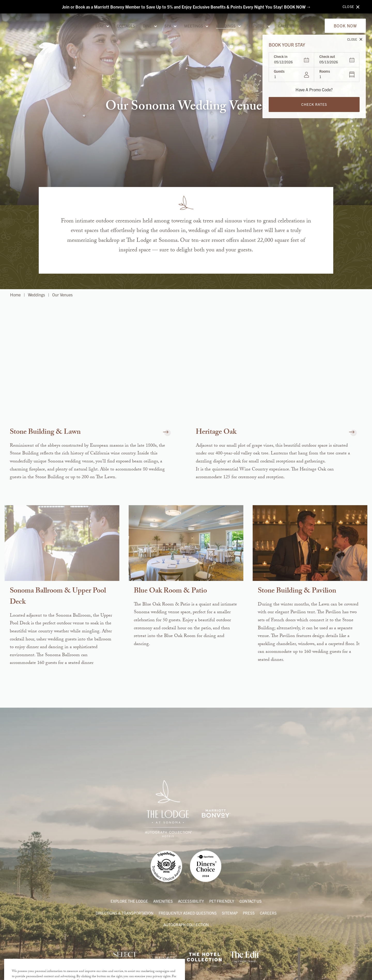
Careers (268, 913)
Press (249, 913)
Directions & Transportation (125, 913)
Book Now (345, 31)
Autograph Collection (186, 925)
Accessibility (191, 901)
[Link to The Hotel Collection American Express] (204, 957)
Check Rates (314, 109)
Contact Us (251, 901)
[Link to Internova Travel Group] (125, 957)
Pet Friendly (222, 901)
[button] (164, 433)
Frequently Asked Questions (188, 913)
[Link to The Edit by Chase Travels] (245, 957)
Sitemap (230, 913)
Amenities (163, 901)
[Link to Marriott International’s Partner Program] (164, 957)
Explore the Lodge (129, 901)
